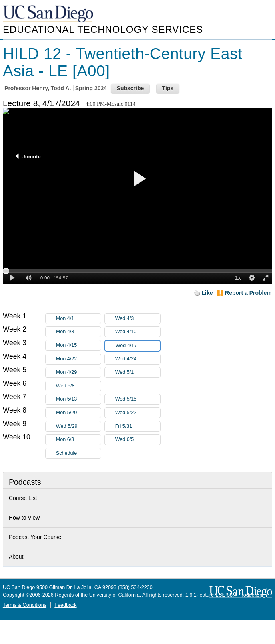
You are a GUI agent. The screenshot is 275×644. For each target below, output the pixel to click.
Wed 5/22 (138, 413)
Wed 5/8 (78, 386)
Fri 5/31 (138, 426)
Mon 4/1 (78, 319)
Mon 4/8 (78, 332)
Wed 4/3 (138, 319)
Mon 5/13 (78, 399)
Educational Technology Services (103, 29)
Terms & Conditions (25, 605)
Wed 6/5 (138, 440)
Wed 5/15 (138, 399)
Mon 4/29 (78, 372)
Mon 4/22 (78, 359)
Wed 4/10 (138, 332)
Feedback (65, 605)
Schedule (67, 453)
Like (207, 293)
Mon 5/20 (78, 413)
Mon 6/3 (78, 440)
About (16, 557)
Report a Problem (248, 293)
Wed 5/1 (138, 372)
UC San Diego (49, 14)
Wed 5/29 (78, 426)
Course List (23, 498)
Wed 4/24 (138, 359)
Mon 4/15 (78, 345)
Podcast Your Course (35, 537)
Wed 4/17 (138, 346)
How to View (24, 518)
